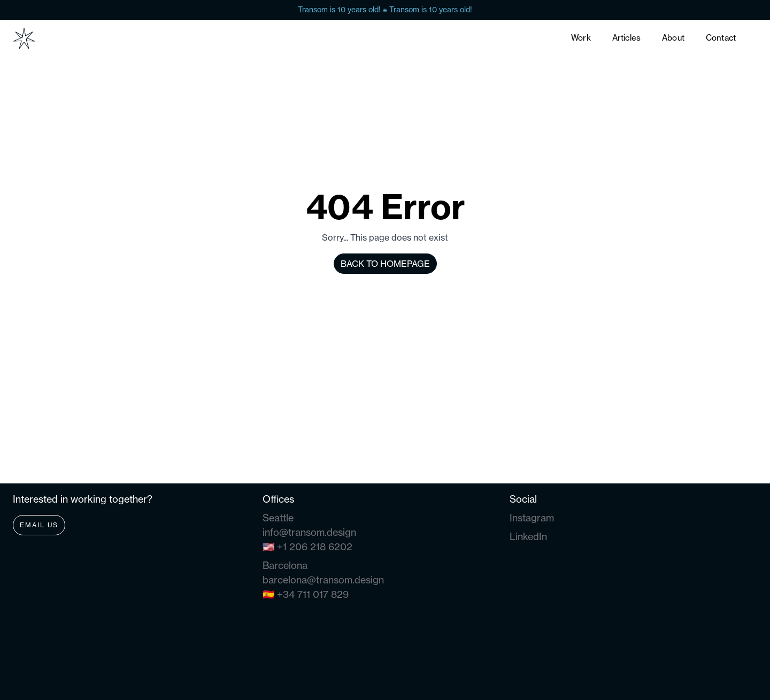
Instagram (532, 518)
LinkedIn (528, 537)
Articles (626, 38)
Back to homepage (385, 264)
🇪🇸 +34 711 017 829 (306, 594)
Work (581, 38)
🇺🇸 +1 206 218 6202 (307, 547)
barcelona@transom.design (323, 580)
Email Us (39, 525)
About (673, 38)
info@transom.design (309, 532)
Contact (721, 38)
